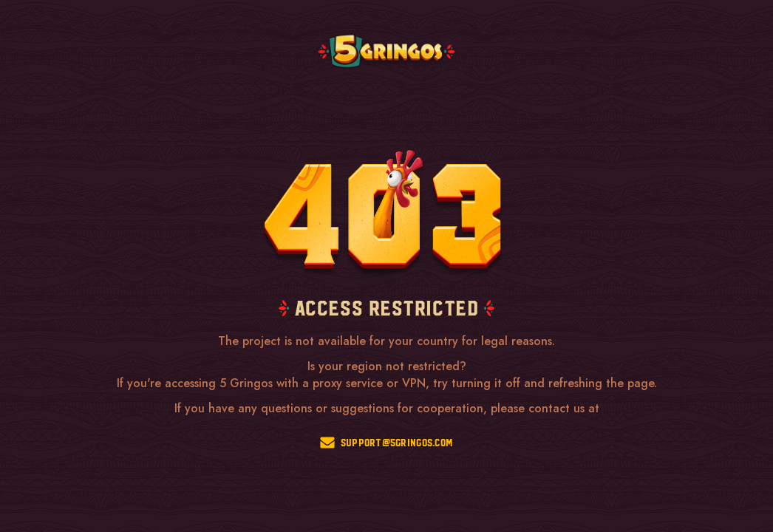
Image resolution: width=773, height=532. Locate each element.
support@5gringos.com (387, 443)
